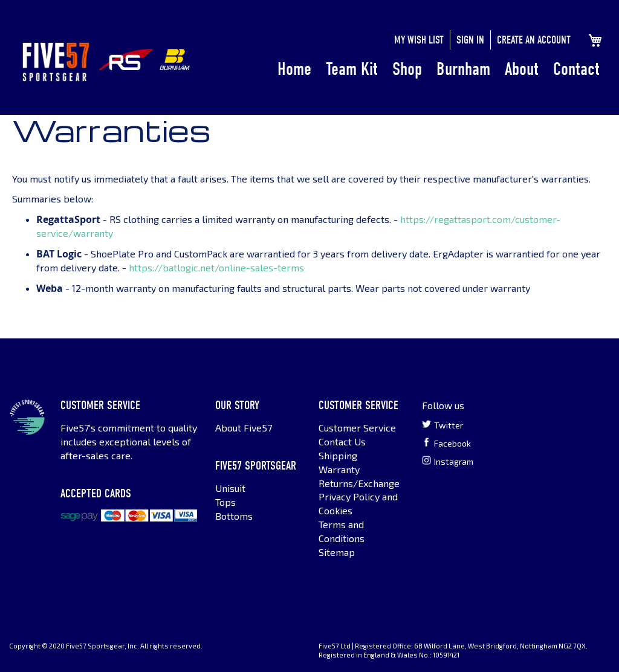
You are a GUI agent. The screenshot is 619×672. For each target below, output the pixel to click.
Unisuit (230, 488)
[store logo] (56, 62)
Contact (576, 69)
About (522, 69)
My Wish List (419, 40)
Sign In (470, 40)
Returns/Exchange (359, 483)
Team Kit (352, 69)
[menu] (439, 69)
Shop (407, 69)
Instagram (448, 461)
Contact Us (342, 441)
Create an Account (534, 40)
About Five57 (244, 428)
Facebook (446, 443)
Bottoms (234, 516)
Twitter (442, 425)
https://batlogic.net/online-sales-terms (216, 267)
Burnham (463, 69)
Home (294, 69)
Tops (225, 502)
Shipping (338, 455)
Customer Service (357, 428)
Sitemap (337, 552)
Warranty (339, 469)
